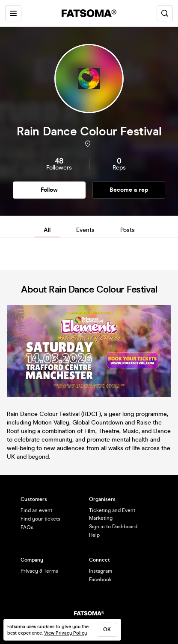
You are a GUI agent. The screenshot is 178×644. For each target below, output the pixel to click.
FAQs (27, 527)
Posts (128, 230)
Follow (49, 190)
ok (107, 629)
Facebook (100, 580)
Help (94, 535)
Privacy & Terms (39, 571)
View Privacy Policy (65, 633)
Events (85, 230)
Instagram (101, 571)
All (47, 230)
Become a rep (129, 190)
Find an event (36, 510)
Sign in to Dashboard (113, 527)
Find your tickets (40, 519)
